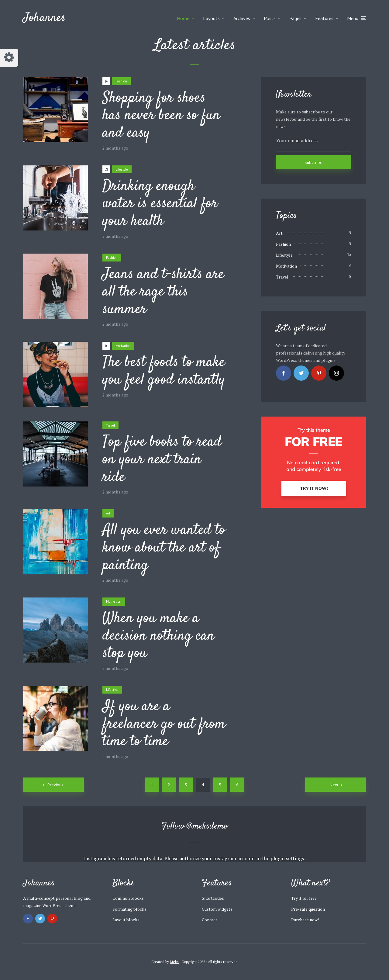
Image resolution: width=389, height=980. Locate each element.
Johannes (44, 18)
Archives (242, 18)
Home (183, 18)
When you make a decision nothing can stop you (158, 636)
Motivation (123, 346)
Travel (110, 425)
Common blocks (128, 898)
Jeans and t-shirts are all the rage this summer (163, 292)
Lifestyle (122, 169)
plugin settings (288, 858)
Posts (270, 18)
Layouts (211, 18)
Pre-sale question (308, 909)
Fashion (121, 81)
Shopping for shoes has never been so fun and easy (161, 116)
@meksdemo (207, 826)
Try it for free (304, 898)
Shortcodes (213, 898)
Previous (55, 785)
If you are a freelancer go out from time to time (164, 724)
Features (324, 18)
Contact (210, 920)
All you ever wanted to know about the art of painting (164, 548)
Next (334, 785)
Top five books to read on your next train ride (162, 460)
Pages (295, 18)
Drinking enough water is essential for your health (160, 204)
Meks (174, 962)
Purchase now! (305, 920)
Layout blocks (126, 920)
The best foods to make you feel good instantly (164, 371)
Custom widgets (217, 909)
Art (108, 513)
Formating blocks (129, 909)
